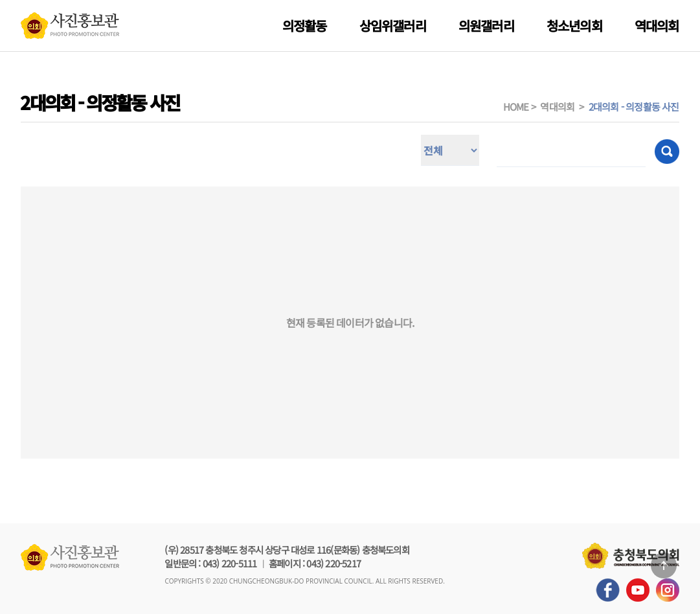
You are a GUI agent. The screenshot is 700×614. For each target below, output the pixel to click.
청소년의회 (574, 26)
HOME (516, 107)
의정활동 (305, 26)
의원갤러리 (486, 26)
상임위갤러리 (393, 26)
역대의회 (657, 26)
